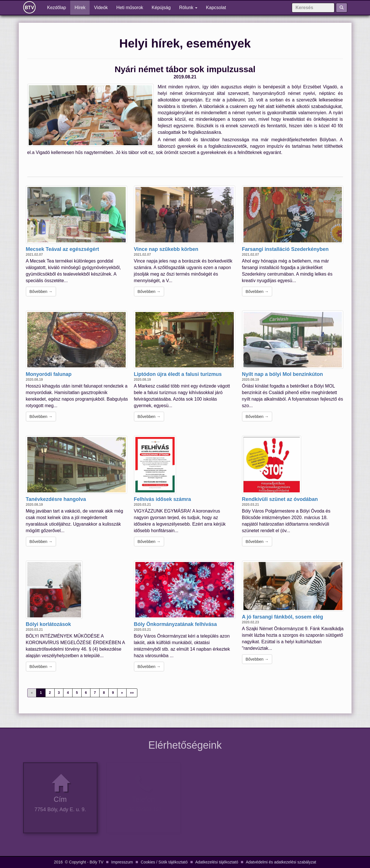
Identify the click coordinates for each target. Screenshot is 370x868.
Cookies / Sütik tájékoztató (164, 862)
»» (132, 693)
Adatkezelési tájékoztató (217, 862)
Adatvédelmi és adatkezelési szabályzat (281, 862)
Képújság (161, 8)
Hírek (80, 8)
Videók (101, 8)
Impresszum (122, 862)
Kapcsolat (216, 8)
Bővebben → (41, 292)
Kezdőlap (59, 7)
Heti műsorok (130, 8)
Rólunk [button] (188, 8)
